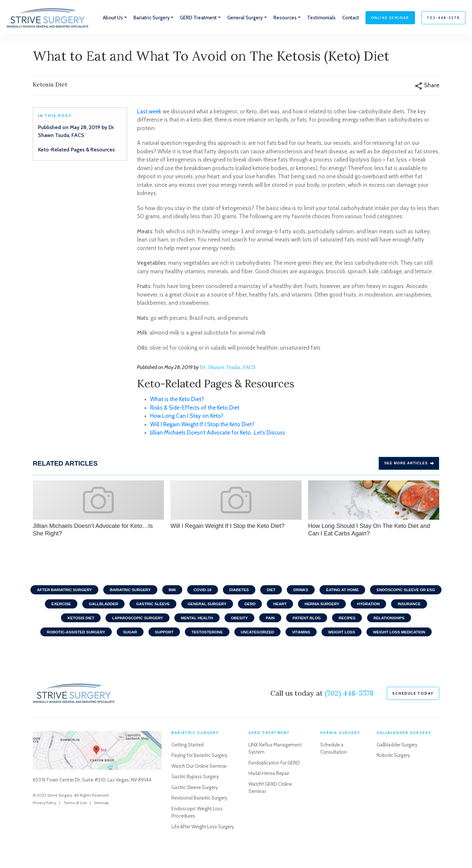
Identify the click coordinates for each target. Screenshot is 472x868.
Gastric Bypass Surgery (196, 794)
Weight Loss (405, 634)
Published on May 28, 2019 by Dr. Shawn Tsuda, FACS (76, 132)
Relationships (69, 634)
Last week (149, 112)
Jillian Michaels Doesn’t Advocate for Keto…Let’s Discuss (218, 434)
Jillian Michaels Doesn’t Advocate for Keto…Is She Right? (98, 509)
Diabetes (278, 591)
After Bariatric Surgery (99, 591)
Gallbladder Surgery (398, 762)
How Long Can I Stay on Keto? (187, 417)
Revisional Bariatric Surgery (200, 815)
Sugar (188, 634)
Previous (26, 510)
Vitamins (363, 634)
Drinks (341, 591)
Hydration (59, 620)
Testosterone (267, 634)
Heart (361, 605)
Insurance (100, 620)
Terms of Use (75, 819)
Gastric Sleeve (232, 605)
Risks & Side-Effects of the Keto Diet (195, 408)
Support (224, 634)
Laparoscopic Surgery (202, 620)
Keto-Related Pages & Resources (76, 150)
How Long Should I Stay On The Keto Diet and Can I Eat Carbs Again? (374, 509)
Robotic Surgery (394, 772)
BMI (209, 591)
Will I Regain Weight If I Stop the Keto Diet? (202, 425)
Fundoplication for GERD (274, 780)
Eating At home (384, 591)
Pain (338, 620)
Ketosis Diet (144, 620)
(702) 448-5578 (349, 710)
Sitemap (101, 819)
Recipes (416, 620)
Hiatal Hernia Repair (269, 790)
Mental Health (263, 620)
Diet (311, 591)
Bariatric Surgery (167, 591)
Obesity (306, 620)
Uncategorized (319, 634)
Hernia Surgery (404, 605)
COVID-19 (240, 591)
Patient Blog (375, 620)
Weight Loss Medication (236, 648)
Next (446, 510)
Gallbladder (181, 605)
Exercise (138, 605)
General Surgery (287, 605)
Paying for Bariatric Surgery (200, 772)
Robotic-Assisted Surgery (133, 634)
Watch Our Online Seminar (200, 783)
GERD (331, 605)
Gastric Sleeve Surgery (196, 804)
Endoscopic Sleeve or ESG (80, 605)
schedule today (413, 710)
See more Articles (409, 464)
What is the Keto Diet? (177, 400)
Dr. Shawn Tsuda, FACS (227, 368)
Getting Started (188, 762)
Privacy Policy (45, 819)
